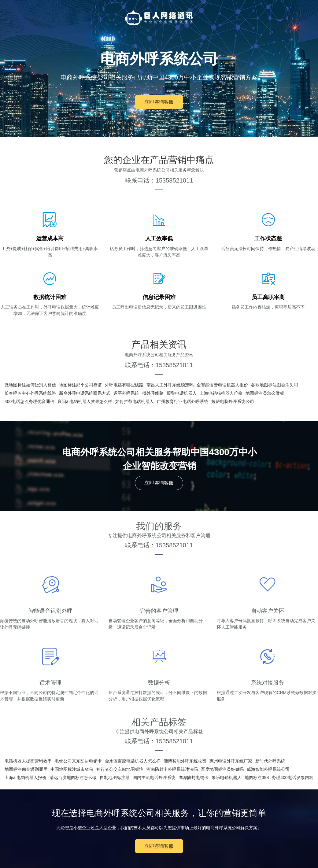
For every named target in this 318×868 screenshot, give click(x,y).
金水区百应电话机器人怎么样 (133, 761)
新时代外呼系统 (270, 761)
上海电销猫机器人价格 (221, 393)
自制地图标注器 (115, 778)
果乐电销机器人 (227, 778)
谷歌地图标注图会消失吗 (275, 385)
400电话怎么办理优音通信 (30, 401)
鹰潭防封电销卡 (194, 778)
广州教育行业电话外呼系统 (183, 401)
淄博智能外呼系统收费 (185, 761)
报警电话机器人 (182, 393)
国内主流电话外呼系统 (154, 778)
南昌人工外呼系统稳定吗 (170, 385)
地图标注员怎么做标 (265, 393)
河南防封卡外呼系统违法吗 (172, 769)
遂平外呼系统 (126, 393)
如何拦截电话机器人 (135, 401)
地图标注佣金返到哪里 (26, 769)
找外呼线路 (153, 393)
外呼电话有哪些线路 (124, 385)
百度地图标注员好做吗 (222, 769)
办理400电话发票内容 (292, 778)
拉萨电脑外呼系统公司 (233, 401)
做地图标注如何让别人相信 (30, 385)
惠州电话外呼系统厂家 (231, 761)
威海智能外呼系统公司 (268, 769)
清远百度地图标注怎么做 (73, 778)
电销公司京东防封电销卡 (78, 761)
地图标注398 (257, 778)
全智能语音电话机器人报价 (222, 385)
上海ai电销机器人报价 (26, 778)
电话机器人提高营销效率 (28, 761)
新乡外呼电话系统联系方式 (85, 393)
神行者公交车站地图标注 (120, 769)
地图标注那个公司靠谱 (80, 385)
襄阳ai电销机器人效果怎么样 (85, 401)
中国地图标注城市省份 (72, 769)
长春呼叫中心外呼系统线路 (30, 393)
